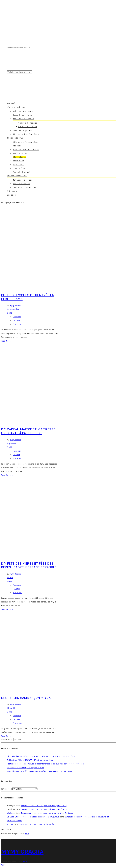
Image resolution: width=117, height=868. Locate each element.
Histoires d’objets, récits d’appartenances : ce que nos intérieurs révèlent (45, 764)
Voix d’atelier (21, 184)
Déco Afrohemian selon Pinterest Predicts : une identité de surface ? (42, 756)
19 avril (11, 708)
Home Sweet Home (22, 115)
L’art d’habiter (16, 107)
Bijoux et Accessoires (26, 142)
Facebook (17, 317)
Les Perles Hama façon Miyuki (26, 698)
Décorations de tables (26, 149)
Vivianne (11, 813)
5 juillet (11, 443)
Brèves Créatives (17, 176)
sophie (10, 824)
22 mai (10, 578)
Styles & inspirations (26, 134)
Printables (19, 168)
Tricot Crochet (22, 172)
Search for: (7, 740)
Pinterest (17, 324)
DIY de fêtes (20, 153)
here (27, 833)
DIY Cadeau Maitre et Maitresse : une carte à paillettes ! (29, 431)
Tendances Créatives (24, 187)
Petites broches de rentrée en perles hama (28, 297)
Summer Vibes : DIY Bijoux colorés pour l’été (44, 806)
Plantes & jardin (22, 130)
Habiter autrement (23, 111)
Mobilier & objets (23, 119)
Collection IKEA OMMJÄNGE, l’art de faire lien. (31, 760)
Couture (17, 146)
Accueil (11, 103)
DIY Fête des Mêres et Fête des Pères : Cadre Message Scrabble (29, 565)
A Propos (12, 191)
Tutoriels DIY (15, 138)
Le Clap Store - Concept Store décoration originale (33, 817)
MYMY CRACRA (22, 852)
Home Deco (18, 161)
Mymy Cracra (16, 305)
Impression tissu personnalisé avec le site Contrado (47, 813)
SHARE (10, 313)
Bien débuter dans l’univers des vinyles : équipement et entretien (40, 771)
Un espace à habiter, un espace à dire (26, 767)
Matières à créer (23, 180)
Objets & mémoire (28, 123)
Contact (11, 195)
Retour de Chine (28, 127)
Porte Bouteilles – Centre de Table (37, 824)
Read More (7, 341)
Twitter (16, 320)
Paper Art (18, 164)
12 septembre (13, 309)
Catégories (6, 789)
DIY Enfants (19, 157)
